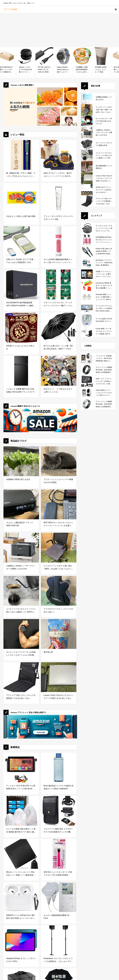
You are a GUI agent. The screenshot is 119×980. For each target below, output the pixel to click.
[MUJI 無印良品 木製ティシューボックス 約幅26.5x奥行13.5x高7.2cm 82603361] (22, 56)
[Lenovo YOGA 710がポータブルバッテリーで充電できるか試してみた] (59, 677)
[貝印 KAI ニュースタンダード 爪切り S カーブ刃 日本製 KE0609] (59, 854)
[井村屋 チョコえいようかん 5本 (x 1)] (21, 328)
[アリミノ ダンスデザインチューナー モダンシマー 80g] (59, 198)
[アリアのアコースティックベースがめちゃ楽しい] (59, 591)
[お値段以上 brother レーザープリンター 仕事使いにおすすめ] (21, 548)
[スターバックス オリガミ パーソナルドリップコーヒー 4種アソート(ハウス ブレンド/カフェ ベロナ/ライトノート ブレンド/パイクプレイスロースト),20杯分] (59, 284)
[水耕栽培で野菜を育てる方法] (21, 461)
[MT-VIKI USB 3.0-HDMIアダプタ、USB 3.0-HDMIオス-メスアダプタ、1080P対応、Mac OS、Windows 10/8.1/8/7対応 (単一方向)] (60, 56)
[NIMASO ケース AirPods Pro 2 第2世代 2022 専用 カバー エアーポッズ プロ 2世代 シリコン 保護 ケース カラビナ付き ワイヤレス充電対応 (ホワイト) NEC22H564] (21, 897)
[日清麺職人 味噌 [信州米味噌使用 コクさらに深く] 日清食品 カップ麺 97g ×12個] (97, 56)
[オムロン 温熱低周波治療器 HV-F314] (59, 897)
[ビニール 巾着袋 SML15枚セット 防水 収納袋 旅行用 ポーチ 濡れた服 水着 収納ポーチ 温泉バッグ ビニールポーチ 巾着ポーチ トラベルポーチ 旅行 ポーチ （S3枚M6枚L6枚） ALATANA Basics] (21, 811)
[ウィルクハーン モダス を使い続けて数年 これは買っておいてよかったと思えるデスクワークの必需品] (59, 548)
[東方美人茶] (59, 634)
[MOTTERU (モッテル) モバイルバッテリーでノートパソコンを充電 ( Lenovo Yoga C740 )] (59, 504)
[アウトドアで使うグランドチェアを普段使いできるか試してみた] (21, 677)
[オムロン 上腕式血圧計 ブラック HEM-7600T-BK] (21, 504)
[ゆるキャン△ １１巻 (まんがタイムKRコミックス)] (59, 371)
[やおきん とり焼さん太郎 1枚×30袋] (21, 198)
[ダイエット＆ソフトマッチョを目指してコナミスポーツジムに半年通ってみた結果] (21, 634)
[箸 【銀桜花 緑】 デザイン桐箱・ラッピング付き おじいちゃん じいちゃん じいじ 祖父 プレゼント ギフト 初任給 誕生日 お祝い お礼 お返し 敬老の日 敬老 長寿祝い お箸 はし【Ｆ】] (21, 155)
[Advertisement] (59, 30)
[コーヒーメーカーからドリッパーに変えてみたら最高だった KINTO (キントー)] (21, 591)
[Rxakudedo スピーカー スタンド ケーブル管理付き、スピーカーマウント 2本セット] (59, 940)
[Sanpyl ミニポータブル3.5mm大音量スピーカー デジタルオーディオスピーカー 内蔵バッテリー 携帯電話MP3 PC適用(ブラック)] (41, 56)
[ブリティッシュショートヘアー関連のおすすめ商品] (59, 461)
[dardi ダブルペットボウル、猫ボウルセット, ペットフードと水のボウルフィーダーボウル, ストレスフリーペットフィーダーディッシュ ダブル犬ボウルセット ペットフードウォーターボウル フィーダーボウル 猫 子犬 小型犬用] (59, 155)
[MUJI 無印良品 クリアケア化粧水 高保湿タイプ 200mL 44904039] (59, 768)
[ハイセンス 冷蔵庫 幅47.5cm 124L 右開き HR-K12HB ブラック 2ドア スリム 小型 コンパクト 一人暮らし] (21, 371)
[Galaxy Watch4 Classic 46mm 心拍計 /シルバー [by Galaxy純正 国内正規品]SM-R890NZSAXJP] (79, 56)
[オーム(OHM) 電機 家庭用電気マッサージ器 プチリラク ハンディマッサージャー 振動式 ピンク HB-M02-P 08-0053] (59, 241)
